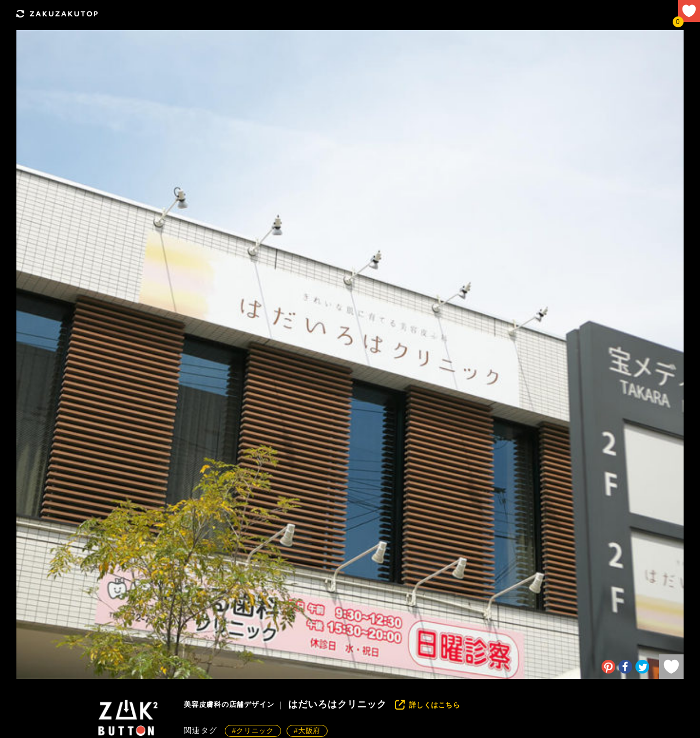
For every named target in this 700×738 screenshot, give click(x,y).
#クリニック (253, 731)
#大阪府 (307, 731)
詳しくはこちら (434, 705)
